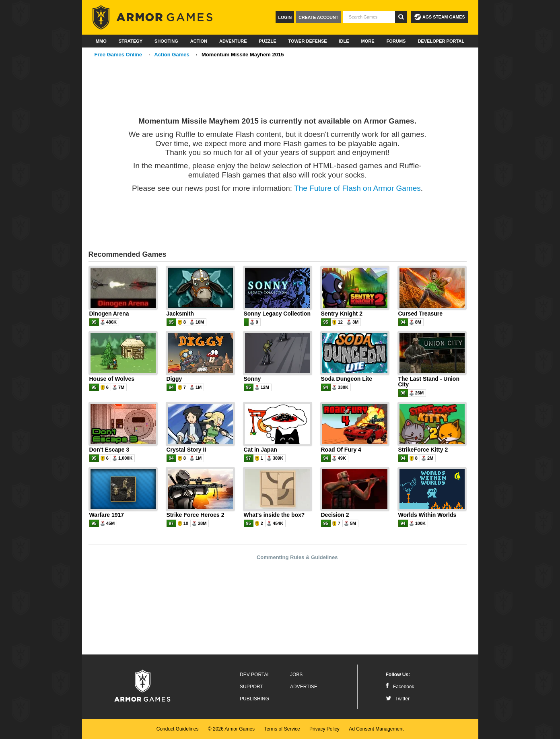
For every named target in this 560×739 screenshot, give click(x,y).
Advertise (304, 687)
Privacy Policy (324, 729)
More (368, 41)
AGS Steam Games (440, 17)
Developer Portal (441, 41)
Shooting (166, 41)
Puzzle (268, 41)
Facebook (400, 687)
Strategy (131, 41)
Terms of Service (282, 729)
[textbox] (369, 17)
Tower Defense (307, 41)
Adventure (233, 41)
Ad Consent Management (376, 729)
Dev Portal (255, 675)
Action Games (172, 55)
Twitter (398, 699)
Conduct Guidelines (178, 729)
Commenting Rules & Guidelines (297, 557)
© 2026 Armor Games (231, 729)
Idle (344, 41)
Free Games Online (118, 55)
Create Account (318, 17)
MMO (101, 41)
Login (285, 17)
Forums (396, 41)
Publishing (254, 699)
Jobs (296, 675)
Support (251, 687)
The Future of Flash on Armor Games (357, 188)
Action (199, 41)
